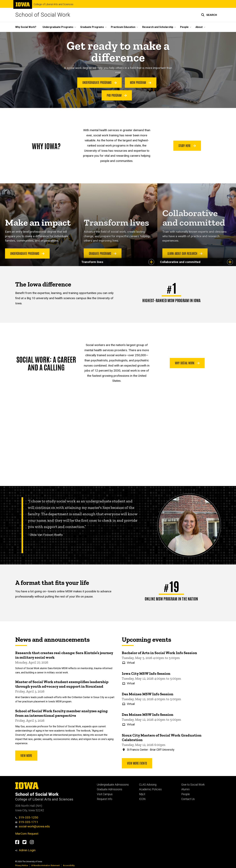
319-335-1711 (27, 822)
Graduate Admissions (110, 789)
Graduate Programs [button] (92, 27)
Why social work (187, 363)
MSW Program (141, 82)
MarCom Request (27, 834)
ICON (142, 799)
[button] (209, 15)
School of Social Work (43, 15)
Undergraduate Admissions (113, 785)
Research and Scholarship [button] (158, 27)
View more (26, 755)
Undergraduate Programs (100, 82)
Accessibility (69, 865)
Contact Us (188, 799)
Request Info (105, 799)
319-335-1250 (27, 817)
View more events (137, 763)
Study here (187, 145)
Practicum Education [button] (123, 27)
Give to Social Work (193, 785)
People (186, 794)
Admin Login (27, 850)
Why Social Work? (26, 27)
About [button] (199, 27)
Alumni (185, 789)
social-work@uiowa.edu (33, 826)
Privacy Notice (22, 865)
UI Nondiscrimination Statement (45, 865)
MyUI (142, 794)
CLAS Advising (148, 785)
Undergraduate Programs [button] (58, 27)
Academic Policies (150, 789)
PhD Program (117, 95)
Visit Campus (105, 794)
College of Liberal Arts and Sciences (53, 4)
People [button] (184, 27)
